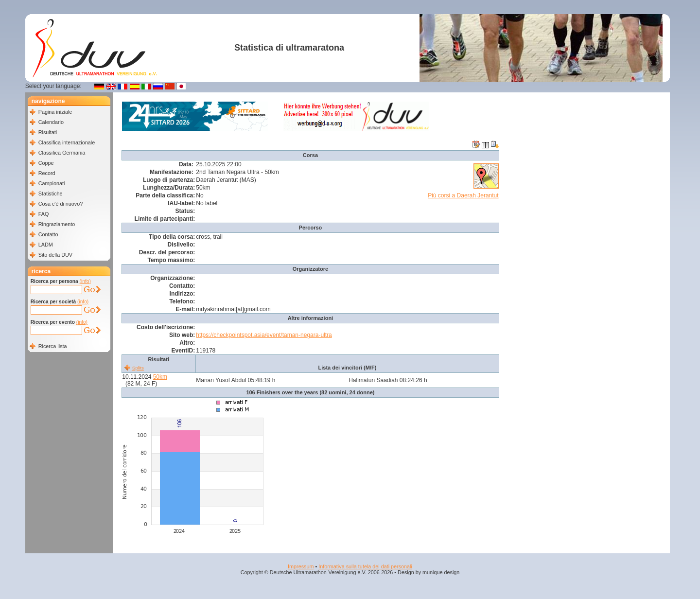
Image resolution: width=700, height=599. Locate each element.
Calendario (51, 122)
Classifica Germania (62, 153)
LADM (46, 245)
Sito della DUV (55, 255)
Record (47, 173)
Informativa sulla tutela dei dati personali (365, 566)
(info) (85, 281)
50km (160, 377)
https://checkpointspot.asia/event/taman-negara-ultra (264, 335)
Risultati (48, 132)
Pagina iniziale (55, 112)
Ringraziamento (57, 224)
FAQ (44, 214)
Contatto (48, 234)
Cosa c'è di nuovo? (61, 204)
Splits (138, 368)
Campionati (52, 183)
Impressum (301, 566)
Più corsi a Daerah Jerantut (463, 195)
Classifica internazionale (67, 142)
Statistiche (51, 194)
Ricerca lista (53, 346)
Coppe (46, 163)
